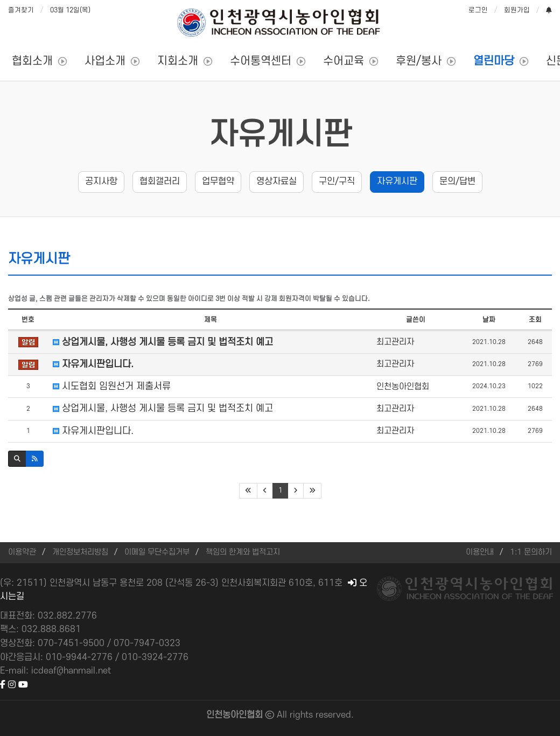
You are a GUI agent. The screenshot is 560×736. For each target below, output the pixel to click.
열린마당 (494, 61)
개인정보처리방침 (80, 552)
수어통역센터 (261, 61)
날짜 (489, 320)
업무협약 (218, 181)
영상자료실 (276, 181)
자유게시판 (280, 135)
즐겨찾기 (21, 10)
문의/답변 (457, 181)
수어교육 (344, 61)
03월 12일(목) (70, 10)
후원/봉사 (419, 61)
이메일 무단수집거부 (157, 552)
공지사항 (101, 181)
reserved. (335, 715)
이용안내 (480, 552)
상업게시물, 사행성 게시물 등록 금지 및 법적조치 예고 (163, 342)
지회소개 (178, 61)
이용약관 (22, 552)
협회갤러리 (160, 181)
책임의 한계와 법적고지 (243, 552)
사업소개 (105, 61)
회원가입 (517, 10)
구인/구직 (337, 181)
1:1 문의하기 (531, 552)
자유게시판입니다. (93, 364)
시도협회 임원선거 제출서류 (112, 386)
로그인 (478, 10)
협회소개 (32, 61)
